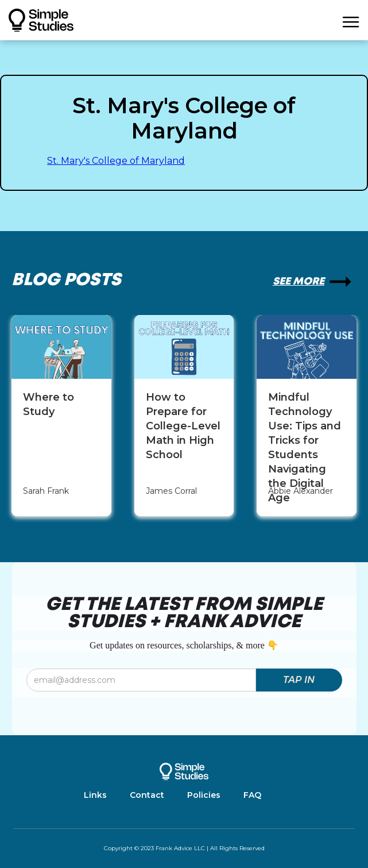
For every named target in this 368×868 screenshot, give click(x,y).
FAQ (252, 795)
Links (95, 795)
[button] (351, 20)
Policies (204, 795)
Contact (147, 795)
